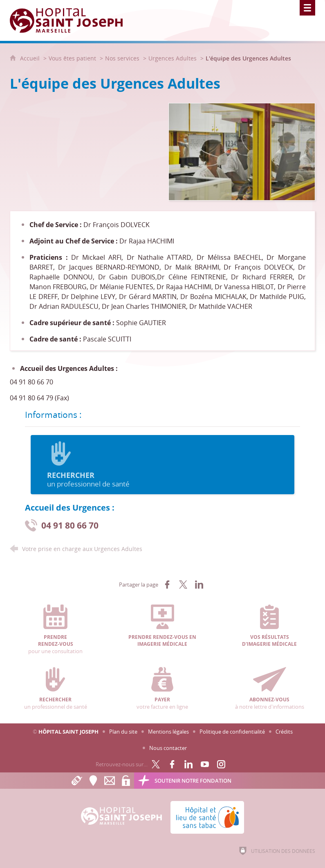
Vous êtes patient (72, 58)
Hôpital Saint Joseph (68, 732)
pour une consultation (56, 630)
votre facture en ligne (162, 689)
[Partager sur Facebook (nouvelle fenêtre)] (167, 585)
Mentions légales (168, 732)
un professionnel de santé (162, 465)
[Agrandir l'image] (242, 151)
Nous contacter (168, 748)
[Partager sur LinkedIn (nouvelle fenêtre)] (199, 585)
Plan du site (123, 732)
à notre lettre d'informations (269, 689)
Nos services (122, 58)
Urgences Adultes (173, 58)
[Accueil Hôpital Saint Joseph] (71, 20)
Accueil (31, 58)
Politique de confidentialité (232, 732)
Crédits (284, 732)
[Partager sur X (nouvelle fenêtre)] (183, 585)
